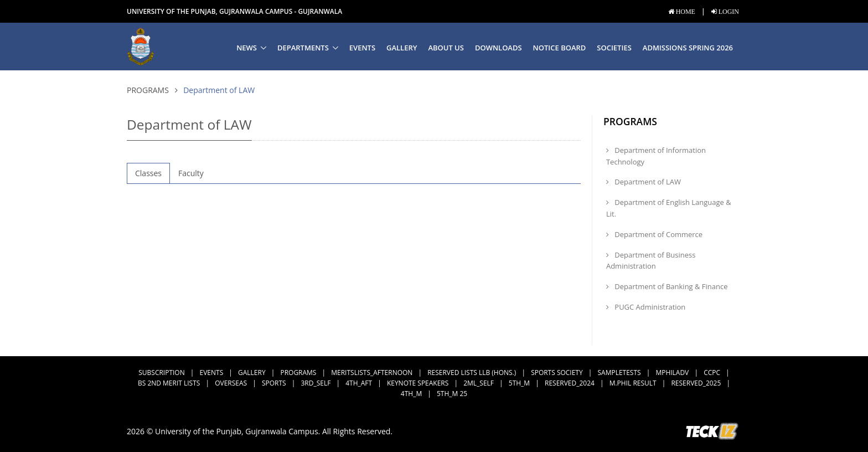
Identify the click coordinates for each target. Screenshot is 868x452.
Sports (274, 383)
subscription (161, 373)
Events (362, 48)
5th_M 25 (452, 394)
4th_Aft (359, 383)
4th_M (411, 394)
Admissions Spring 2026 (688, 48)
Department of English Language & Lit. (669, 208)
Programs (148, 90)
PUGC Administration (646, 307)
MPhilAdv (672, 373)
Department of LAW (644, 182)
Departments (303, 48)
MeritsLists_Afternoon (372, 373)
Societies (614, 48)
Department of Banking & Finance (667, 286)
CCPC (712, 373)
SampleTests (619, 373)
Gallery (402, 48)
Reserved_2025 (696, 383)
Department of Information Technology (656, 156)
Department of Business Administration (651, 261)
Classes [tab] (148, 173)
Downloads (498, 48)
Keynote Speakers (418, 383)
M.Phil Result (633, 383)
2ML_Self (479, 383)
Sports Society (557, 373)
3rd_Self (316, 383)
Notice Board (560, 48)
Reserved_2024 (570, 383)
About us (446, 48)
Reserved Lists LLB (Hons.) (472, 373)
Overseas (231, 383)
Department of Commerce (654, 234)
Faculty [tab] (191, 173)
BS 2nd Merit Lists (169, 383)
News (247, 48)
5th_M (519, 383)
